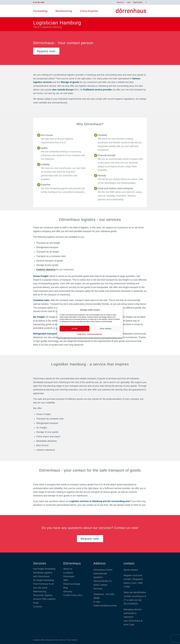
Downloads (69, 576)
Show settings (105, 328)
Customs (38, 607)
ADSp (56, 640)
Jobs (129, 2)
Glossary (68, 592)
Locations (68, 573)
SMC (66, 580)
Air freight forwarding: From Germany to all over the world (44, 584)
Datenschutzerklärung (95, 334)
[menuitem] (121, 2)
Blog (65, 588)
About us (120, 2)
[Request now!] (46, 51)
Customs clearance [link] (46, 270)
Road (36, 603)
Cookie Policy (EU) (73, 595)
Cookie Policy (81, 334)
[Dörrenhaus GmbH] (131, 11)
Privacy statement (72, 640)
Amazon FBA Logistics (44, 599)
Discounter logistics (43, 595)
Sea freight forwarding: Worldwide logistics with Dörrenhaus (44, 573)
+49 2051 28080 (39, 2)
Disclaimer (62, 640)
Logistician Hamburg (57, 23)
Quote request (131, 570)
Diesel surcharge (72, 584)
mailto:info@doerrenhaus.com (108, 606)
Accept (74, 328)
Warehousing (40, 592)
